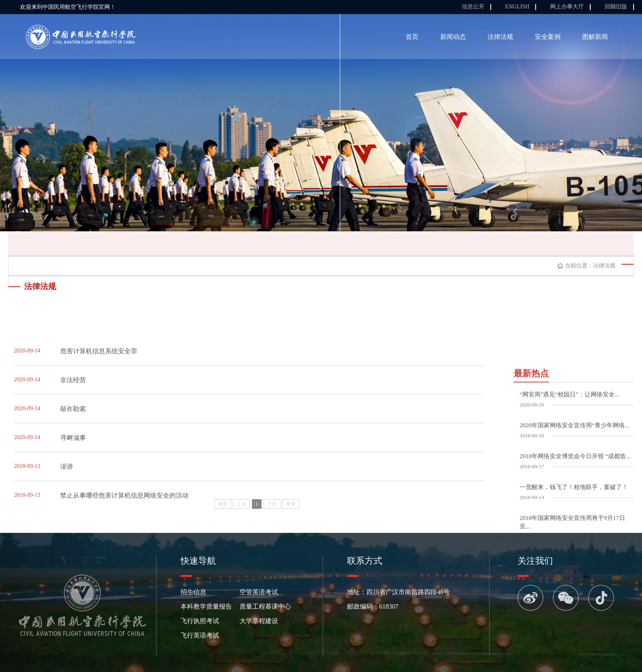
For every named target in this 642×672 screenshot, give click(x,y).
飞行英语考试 (200, 635)
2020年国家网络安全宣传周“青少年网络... (574, 502)
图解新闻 (595, 38)
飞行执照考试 (200, 621)
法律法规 (500, 38)
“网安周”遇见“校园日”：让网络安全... (569, 471)
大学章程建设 (259, 621)
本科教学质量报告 (206, 606)
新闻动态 (453, 38)
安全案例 (548, 38)
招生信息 (193, 592)
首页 (412, 38)
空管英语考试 (259, 592)
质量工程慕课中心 (265, 606)
